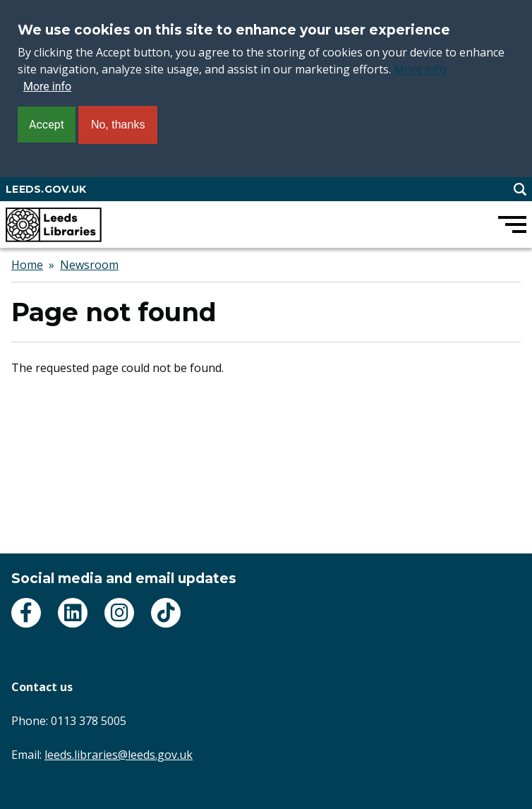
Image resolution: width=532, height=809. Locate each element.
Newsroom (89, 265)
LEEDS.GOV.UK (46, 189)
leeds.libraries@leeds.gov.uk (119, 755)
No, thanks (118, 125)
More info (420, 69)
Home (27, 265)
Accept (47, 125)
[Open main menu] (512, 224)
